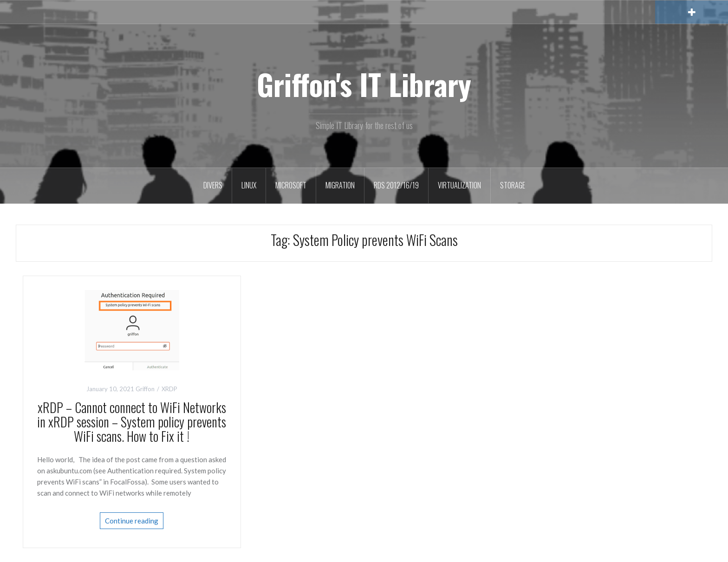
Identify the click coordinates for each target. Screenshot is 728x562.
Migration (340, 185)
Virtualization (459, 185)
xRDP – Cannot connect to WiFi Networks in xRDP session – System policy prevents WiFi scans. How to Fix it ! (132, 422)
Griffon (145, 389)
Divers (213, 185)
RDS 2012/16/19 (396, 185)
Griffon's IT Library (364, 84)
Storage (513, 185)
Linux (249, 185)
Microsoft (291, 185)
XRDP (169, 389)
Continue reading (132, 521)
